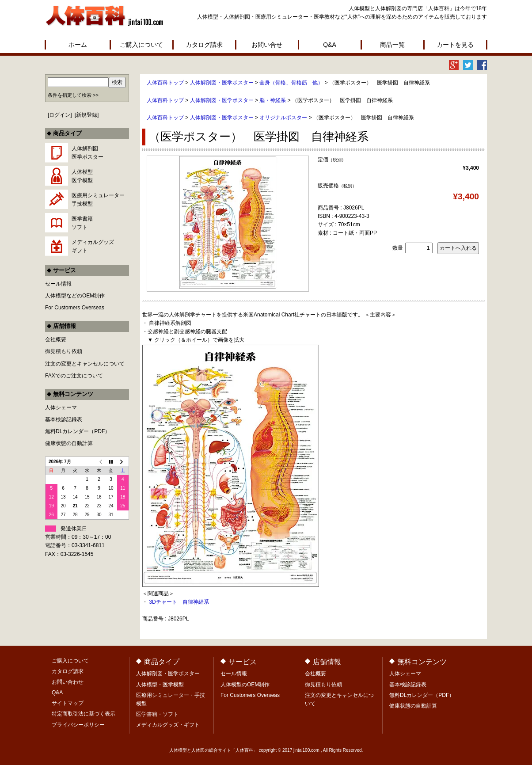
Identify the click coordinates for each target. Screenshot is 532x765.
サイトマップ (68, 703)
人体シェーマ (61, 407)
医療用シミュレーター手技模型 (98, 200)
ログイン (60, 115)
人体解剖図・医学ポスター (222, 83)
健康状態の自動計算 (69, 443)
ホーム (78, 45)
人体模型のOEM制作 (245, 685)
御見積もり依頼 (64, 351)
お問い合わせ (68, 682)
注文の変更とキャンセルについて (85, 364)
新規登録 (87, 115)
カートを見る (455, 45)
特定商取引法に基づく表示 (84, 714)
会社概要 (56, 339)
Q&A (330, 45)
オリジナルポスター (283, 118)
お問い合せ (267, 45)
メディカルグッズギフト (93, 246)
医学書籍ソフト (82, 223)
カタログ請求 (204, 45)
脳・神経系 (273, 100)
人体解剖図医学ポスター (87, 153)
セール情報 (58, 284)
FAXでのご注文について (74, 376)
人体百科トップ (165, 83)
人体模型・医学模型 (160, 685)
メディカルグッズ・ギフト (168, 725)
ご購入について (141, 45)
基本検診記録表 (64, 419)
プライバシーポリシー (78, 725)
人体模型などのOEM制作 (75, 296)
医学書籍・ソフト (157, 714)
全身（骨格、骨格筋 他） (291, 83)
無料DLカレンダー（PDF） (78, 431)
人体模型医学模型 (82, 176)
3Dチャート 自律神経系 (179, 602)
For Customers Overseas (75, 308)
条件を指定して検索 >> (73, 95)
